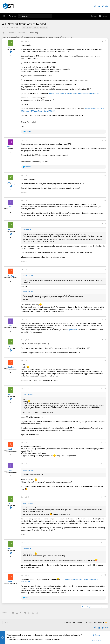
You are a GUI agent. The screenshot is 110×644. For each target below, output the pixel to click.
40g (24, 27)
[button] (4, 16)
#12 (105, 464)
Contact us (68, 622)
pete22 (6, 27)
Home (100, 622)
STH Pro (6, 622)
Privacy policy (88, 622)
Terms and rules (77, 622)
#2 (105, 140)
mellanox (36, 27)
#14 (105, 542)
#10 (105, 388)
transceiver (44, 27)
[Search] (35, 16)
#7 (105, 319)
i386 (11, 207)
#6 (105, 269)
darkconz (11, 147)
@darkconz (73, 330)
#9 (105, 361)
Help (95, 622)
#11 (105, 443)
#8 (105, 340)
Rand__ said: (27, 395)
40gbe (29, 27)
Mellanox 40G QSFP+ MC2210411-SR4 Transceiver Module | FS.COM (74, 93)
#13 (105, 497)
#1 (105, 41)
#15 (105, 575)
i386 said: (26, 230)
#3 (105, 176)
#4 (105, 201)
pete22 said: (27, 276)
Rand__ (11, 276)
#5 (105, 223)
